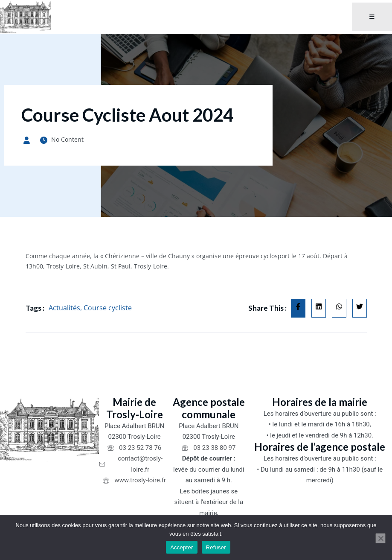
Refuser (216, 547)
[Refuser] (380, 538)
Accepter (181, 547)
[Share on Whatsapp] (339, 308)
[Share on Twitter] (360, 308)
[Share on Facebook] (298, 308)
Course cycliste (108, 308)
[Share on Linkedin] (319, 308)
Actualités (64, 308)
